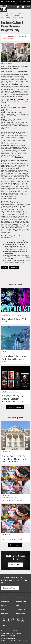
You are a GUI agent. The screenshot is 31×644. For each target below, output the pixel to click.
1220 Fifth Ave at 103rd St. (12, 577)
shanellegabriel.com (11, 198)
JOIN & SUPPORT (21, 601)
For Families (21, 14)
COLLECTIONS (20, 597)
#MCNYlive (14, 267)
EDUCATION (5, 614)
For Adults (11, 14)
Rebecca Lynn (19, 157)
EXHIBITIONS (5, 601)
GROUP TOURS (20, 614)
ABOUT (4, 631)
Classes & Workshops (15, 16)
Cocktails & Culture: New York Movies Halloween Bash (14, 359)
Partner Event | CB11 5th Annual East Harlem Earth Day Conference (15, 459)
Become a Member (10, 588)
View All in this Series (15, 407)
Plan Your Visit (15, 564)
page (12, 259)
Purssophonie (5, 145)
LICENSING (14, 636)
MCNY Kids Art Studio (13, 500)
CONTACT (16, 631)
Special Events (19, 18)
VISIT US (4, 597)
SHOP (18, 605)
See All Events (15, 545)
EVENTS (4, 605)
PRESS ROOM (6, 633)
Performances (7, 18)
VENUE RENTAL (21, 610)
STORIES (4, 610)
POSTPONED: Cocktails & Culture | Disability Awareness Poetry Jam (15, 399)
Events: (4, 14)
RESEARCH (5, 636)
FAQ (9, 631)
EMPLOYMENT (16, 633)
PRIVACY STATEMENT (8, 638)
